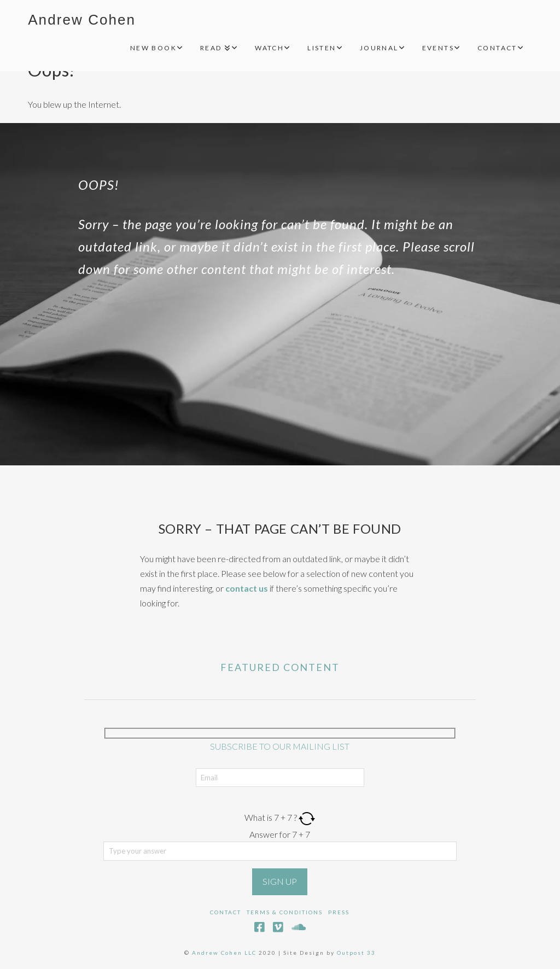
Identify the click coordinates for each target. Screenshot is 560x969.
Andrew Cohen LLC (224, 953)
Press (339, 912)
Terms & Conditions (285, 912)
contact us (247, 588)
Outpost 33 (356, 953)
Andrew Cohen (82, 20)
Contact (226, 912)
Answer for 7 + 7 (280, 834)
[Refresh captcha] (307, 817)
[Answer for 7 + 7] (280, 851)
